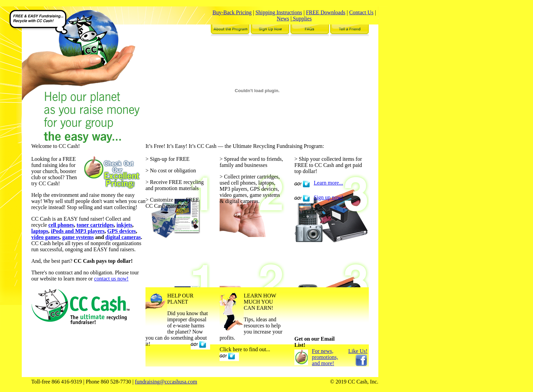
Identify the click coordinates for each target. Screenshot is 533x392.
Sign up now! (328, 197)
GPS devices (122, 231)
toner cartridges (95, 225)
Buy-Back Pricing (232, 12)
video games (45, 237)
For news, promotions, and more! (325, 357)
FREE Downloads (326, 12)
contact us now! (111, 279)
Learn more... (328, 183)
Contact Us (361, 12)
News (283, 19)
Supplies (302, 19)
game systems (78, 237)
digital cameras (123, 237)
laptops (40, 231)
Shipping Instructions (279, 12)
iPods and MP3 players (78, 231)
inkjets (124, 225)
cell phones (61, 225)
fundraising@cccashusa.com (166, 382)
